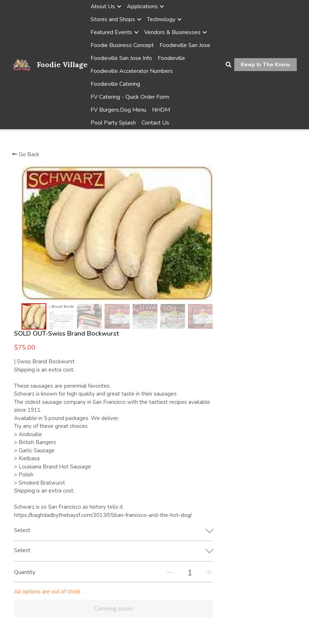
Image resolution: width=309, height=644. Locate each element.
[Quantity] (236, 424)
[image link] (22, 64)
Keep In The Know (266, 65)
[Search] (229, 65)
